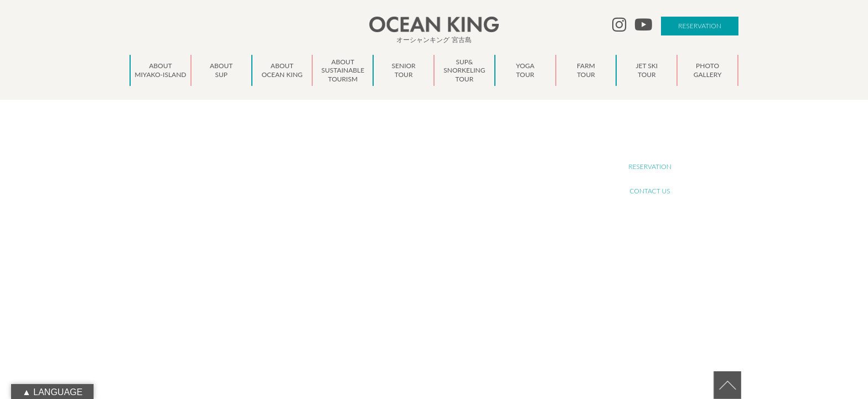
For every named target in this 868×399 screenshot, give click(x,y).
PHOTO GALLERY (417, 258)
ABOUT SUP (410, 160)
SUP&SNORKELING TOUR (429, 209)
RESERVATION (700, 26)
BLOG (402, 282)
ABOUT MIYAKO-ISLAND (428, 148)
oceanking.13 (235, 211)
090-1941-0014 (228, 236)
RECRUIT (650, 142)
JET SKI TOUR (412, 246)
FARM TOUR (410, 234)
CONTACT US (650, 191)
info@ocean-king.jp (233, 223)
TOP (399, 136)
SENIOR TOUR (413, 197)
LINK (400, 295)
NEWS (402, 270)
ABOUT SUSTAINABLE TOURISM (438, 185)
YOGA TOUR (411, 221)
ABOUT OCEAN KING (423, 173)
